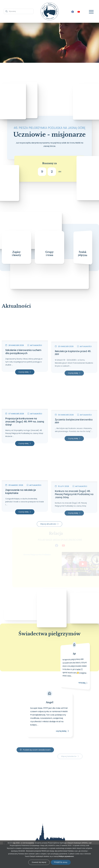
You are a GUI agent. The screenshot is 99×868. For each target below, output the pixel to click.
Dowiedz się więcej (39, 862)
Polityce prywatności (66, 856)
